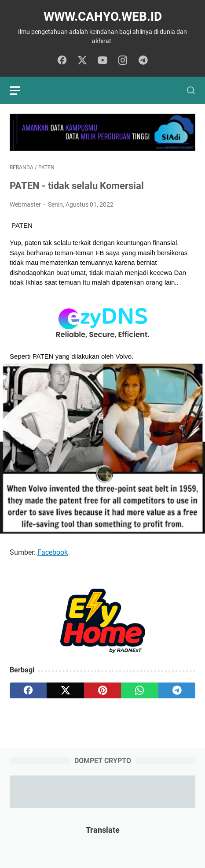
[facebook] (62, 61)
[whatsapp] (139, 690)
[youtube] (102, 61)
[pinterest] (102, 690)
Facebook (53, 552)
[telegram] (143, 61)
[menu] (20, 90)
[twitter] (82, 61)
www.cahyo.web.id (103, 17)
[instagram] (123, 61)
